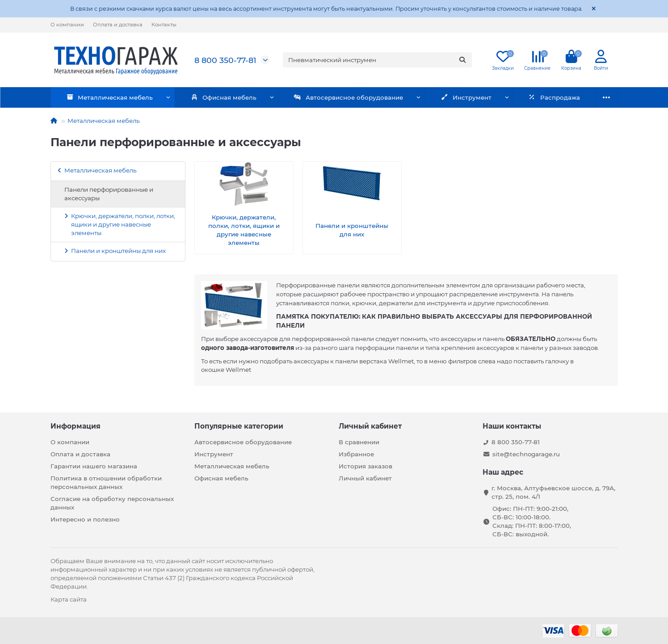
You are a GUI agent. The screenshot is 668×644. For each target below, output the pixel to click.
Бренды (587, 97)
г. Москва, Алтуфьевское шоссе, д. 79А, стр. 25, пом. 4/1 (553, 492)
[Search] (377, 60)
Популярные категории (239, 426)
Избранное (356, 454)
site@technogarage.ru (526, 454)
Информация (76, 426)
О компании (67, 25)
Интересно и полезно (85, 519)
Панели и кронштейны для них (118, 251)
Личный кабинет (370, 426)
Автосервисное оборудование (330, 97)
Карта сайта (69, 599)
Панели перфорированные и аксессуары (109, 194)
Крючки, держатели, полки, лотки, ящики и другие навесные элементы (123, 224)
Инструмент (440, 97)
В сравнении (359, 442)
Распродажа (520, 97)
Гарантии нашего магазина (94, 466)
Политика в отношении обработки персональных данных (106, 482)
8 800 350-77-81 (225, 60)
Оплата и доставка (118, 25)
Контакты (164, 25)
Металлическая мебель (106, 97)
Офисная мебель (212, 97)
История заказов (366, 466)
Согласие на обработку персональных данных (112, 503)
